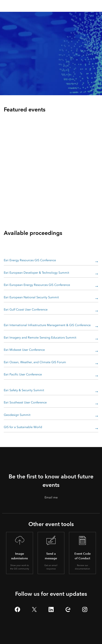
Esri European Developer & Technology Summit (36, 273)
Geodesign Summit (17, 415)
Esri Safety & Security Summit (24, 390)
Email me (51, 497)
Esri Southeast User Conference (25, 402)
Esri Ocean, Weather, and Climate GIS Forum (35, 362)
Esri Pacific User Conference (23, 374)
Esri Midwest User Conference (24, 350)
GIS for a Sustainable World (23, 427)
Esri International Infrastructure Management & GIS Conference (47, 325)
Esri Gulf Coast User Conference (26, 310)
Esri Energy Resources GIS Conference (30, 260)
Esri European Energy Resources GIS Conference (37, 285)
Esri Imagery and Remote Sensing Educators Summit (40, 338)
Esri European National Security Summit (31, 297)
